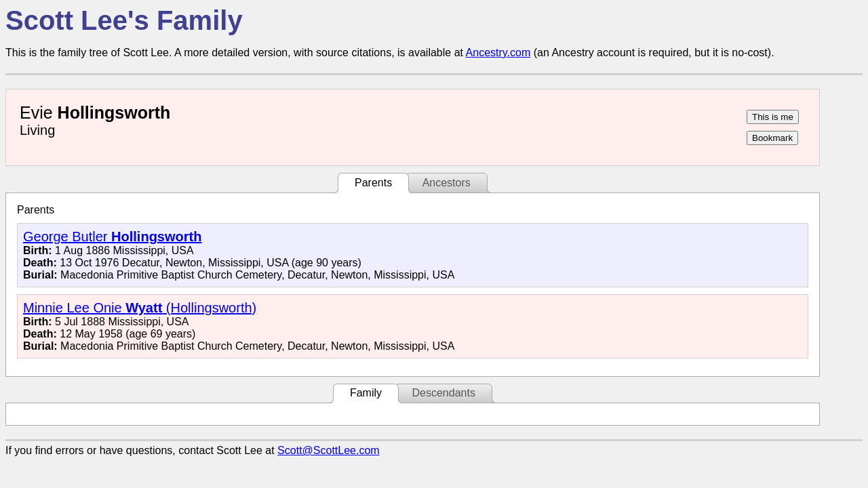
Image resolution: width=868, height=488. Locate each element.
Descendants (443, 393)
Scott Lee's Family (124, 20)
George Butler (112, 237)
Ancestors (447, 183)
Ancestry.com (498, 53)
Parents (373, 183)
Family (366, 393)
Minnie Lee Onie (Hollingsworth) (140, 308)
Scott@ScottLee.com (329, 450)
